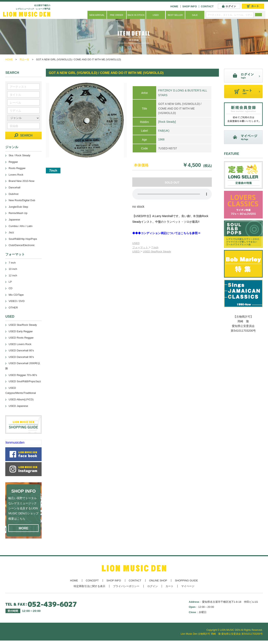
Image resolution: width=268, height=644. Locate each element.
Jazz (11, 232)
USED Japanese (18, 406)
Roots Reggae (17, 168)
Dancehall (14, 187)
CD (10, 288)
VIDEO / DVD (17, 301)
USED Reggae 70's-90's (23, 375)
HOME (174, 6)
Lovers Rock (16, 175)
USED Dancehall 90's (21, 357)
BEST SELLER (175, 15)
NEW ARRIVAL (97, 15)
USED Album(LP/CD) (21, 399)
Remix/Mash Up (18, 213)
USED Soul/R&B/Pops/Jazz (25, 381)
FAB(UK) (164, 131)
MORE (24, 528)
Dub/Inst (13, 194)
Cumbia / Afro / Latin (20, 226)
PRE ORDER (117, 15)
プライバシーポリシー (126, 586)
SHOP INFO (190, 6)
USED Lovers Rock (20, 344)
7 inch (155, 247)
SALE (195, 15)
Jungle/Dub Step (18, 207)
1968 (161, 139)
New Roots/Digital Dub (22, 200)
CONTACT (207, 6)
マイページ (188, 586)
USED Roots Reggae (21, 338)
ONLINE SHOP (158, 580)
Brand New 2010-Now (21, 181)
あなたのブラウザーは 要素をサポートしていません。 (172, 194)
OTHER (13, 308)
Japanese (14, 220)
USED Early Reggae (21, 331)
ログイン (153, 586)
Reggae (13, 162)
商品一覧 (24, 60)
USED (156, 15)
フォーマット (141, 247)
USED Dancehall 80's (21, 350)
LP (10, 282)
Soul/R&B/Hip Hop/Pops (23, 239)
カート (170, 586)
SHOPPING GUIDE (186, 580)
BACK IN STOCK (136, 15)
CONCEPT (92, 580)
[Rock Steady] (167, 122)
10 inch (13, 269)
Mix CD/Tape (16, 295)
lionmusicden (15, 443)
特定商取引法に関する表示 (89, 586)
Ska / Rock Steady (19, 155)
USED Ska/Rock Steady (157, 251)
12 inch (13, 275)
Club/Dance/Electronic (22, 245)
